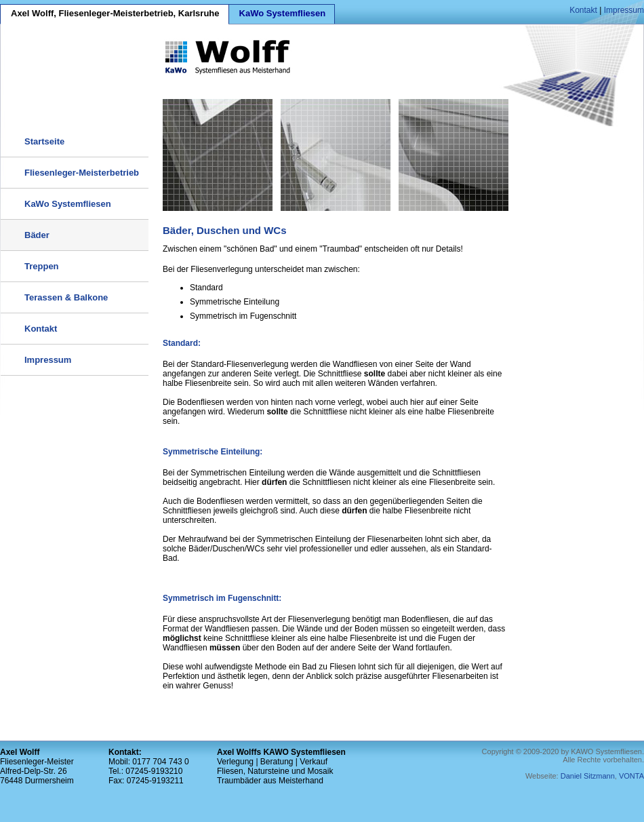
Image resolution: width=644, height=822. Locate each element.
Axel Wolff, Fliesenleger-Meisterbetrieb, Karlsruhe (115, 13)
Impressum (624, 10)
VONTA (631, 776)
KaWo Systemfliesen (283, 13)
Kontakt (583, 10)
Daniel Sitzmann (588, 776)
